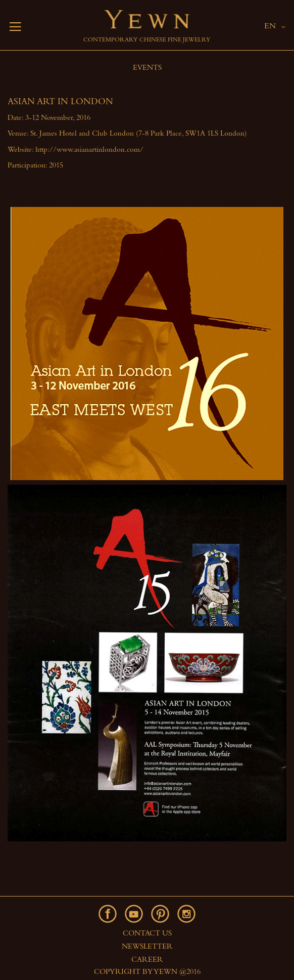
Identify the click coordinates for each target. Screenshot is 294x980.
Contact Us (147, 934)
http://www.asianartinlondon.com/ (89, 151)
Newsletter (147, 947)
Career (147, 961)
